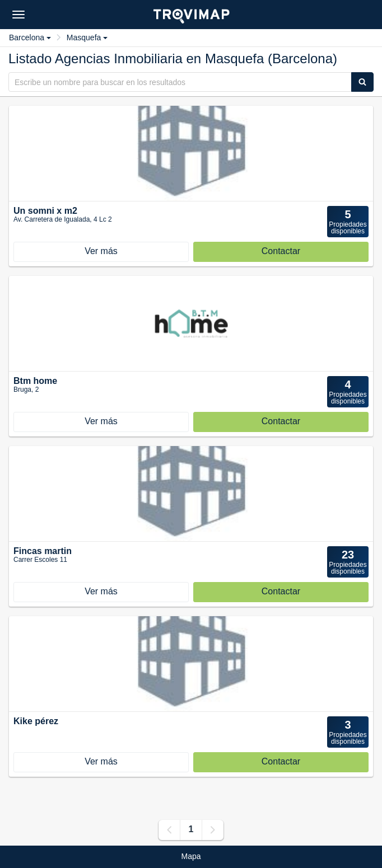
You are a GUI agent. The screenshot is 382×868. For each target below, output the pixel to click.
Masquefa (87, 37)
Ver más (101, 251)
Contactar (281, 251)
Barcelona (30, 37)
